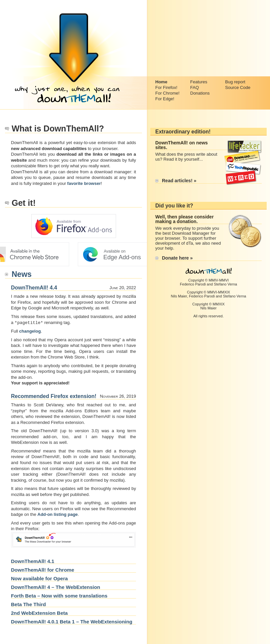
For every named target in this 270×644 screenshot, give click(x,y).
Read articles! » (179, 181)
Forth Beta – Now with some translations (59, 595)
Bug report (235, 82)
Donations (200, 93)
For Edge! (165, 99)
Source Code (238, 87)
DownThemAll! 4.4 (34, 288)
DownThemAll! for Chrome (43, 569)
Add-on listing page (58, 514)
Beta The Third (28, 604)
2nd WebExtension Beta (39, 613)
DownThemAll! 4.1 (33, 561)
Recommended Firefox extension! (54, 396)
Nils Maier (179, 296)
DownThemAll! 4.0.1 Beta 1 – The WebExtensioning (72, 621)
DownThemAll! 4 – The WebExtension (56, 587)
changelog (30, 331)
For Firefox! (166, 87)
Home (161, 82)
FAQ (195, 87)
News (22, 274)
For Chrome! (167, 93)
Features (199, 82)
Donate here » (177, 258)
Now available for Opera (39, 578)
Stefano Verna (225, 284)
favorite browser (84, 183)
